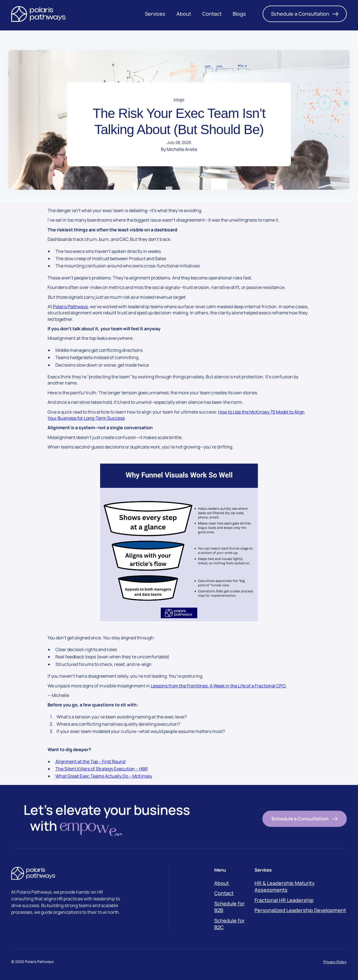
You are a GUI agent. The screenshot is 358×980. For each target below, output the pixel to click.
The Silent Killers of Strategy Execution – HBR (102, 769)
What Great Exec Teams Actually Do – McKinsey (104, 776)
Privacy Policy (335, 962)
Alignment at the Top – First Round (90, 761)
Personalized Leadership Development (300, 910)
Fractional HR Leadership (284, 900)
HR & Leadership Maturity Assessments (285, 886)
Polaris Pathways (70, 307)
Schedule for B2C (229, 924)
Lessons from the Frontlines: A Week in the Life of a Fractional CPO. (219, 686)
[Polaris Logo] (38, 14)
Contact (224, 893)
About (222, 883)
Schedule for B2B (229, 907)
